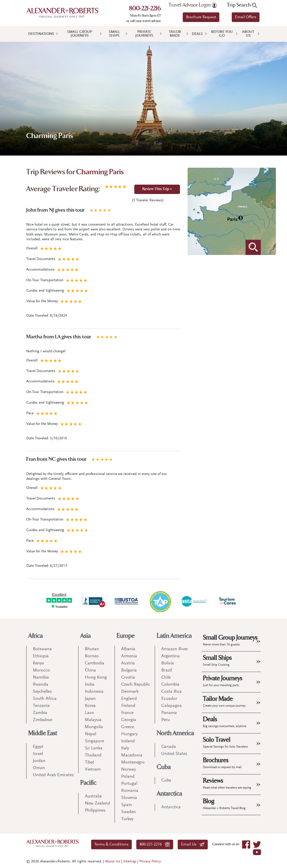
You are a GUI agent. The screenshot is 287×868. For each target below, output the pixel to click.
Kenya (38, 663)
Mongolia (94, 727)
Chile (166, 678)
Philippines (95, 811)
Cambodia (95, 663)
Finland (128, 706)
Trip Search (242, 5)
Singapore (94, 741)
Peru (166, 720)
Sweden (128, 812)
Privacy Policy (150, 862)
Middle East (43, 733)
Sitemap (130, 862)
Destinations (41, 34)
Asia (85, 636)
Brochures (222, 763)
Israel (38, 754)
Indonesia (94, 692)
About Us (248, 34)
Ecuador (169, 699)
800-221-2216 (145, 9)
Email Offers (246, 17)
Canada (169, 747)
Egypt (38, 747)
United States (174, 754)
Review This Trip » (157, 189)
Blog (224, 804)
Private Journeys (144, 34)
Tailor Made (175, 34)
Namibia (41, 678)
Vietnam (93, 770)
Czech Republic (136, 685)
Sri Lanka (94, 748)
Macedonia (132, 755)
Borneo (92, 656)
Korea (90, 706)
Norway (128, 770)
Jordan (39, 761)
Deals (197, 34)
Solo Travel (225, 742)
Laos (89, 713)
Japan (90, 699)
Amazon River (175, 649)
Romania (130, 791)
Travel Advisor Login (193, 5)
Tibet (89, 763)
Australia (93, 796)
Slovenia (129, 798)
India (90, 685)
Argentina (171, 656)
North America (175, 733)
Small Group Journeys (80, 34)
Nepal (90, 734)
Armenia (129, 656)
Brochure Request (201, 17)
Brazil (167, 670)
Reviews (227, 783)
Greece (128, 727)
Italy (125, 748)
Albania (128, 649)
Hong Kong (96, 678)
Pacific (88, 783)
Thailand (93, 755)
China (90, 670)
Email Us (193, 844)
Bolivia (168, 663)
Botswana (42, 649)
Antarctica (169, 794)
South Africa (45, 699)
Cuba (164, 767)
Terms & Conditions (111, 844)
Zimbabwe (43, 720)
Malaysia (93, 720)
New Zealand (97, 804)
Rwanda (41, 685)
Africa (35, 636)
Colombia (170, 685)
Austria (128, 663)
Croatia (128, 678)
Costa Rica (172, 692)
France (127, 713)
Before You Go (222, 34)
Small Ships (114, 34)
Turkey (127, 819)
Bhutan (92, 649)
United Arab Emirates (53, 775)
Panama (169, 713)
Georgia (129, 720)
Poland (128, 777)
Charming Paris (100, 172)
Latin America (174, 636)
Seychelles (42, 692)
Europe (126, 636)
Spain (127, 805)
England (129, 699)
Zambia (40, 713)
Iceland (128, 741)
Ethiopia (41, 656)
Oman (39, 768)
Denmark (130, 692)
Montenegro (133, 763)
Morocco (41, 670)
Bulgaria (129, 670)
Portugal (129, 784)
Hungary (129, 734)
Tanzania (41, 706)
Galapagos (172, 706)
